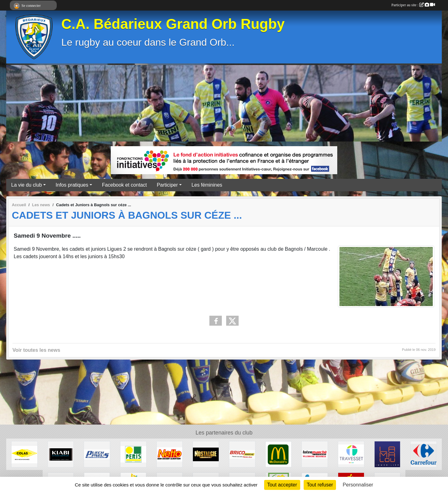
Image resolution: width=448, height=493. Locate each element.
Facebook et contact (124, 185)
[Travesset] (351, 454)
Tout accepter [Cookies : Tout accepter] (282, 485)
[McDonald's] (279, 454)
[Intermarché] (315, 454)
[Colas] (24, 454)
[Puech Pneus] (97, 454)
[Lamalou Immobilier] (387, 454)
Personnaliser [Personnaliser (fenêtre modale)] (358, 485)
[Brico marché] (242, 454)
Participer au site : (413, 5)
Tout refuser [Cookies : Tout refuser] (320, 485)
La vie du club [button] (27, 185)
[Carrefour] (424, 454)
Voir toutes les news (36, 350)
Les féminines (207, 185)
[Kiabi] (61, 454)
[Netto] (170, 454)
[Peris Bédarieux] (133, 454)
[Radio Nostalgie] (206, 454)
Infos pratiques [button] (72, 185)
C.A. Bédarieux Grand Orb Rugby (173, 24)
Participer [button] (167, 185)
